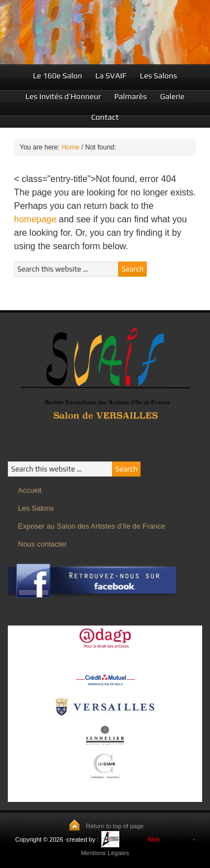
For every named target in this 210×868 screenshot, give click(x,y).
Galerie (172, 96)
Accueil (30, 490)
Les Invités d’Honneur (63, 96)
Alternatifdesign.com (157, 839)
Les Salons (158, 76)
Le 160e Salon (58, 76)
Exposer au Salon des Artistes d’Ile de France (92, 526)
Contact (105, 117)
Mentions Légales (105, 853)
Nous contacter (42, 544)
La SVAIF (111, 76)
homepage (35, 219)
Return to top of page (115, 826)
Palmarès (130, 96)
